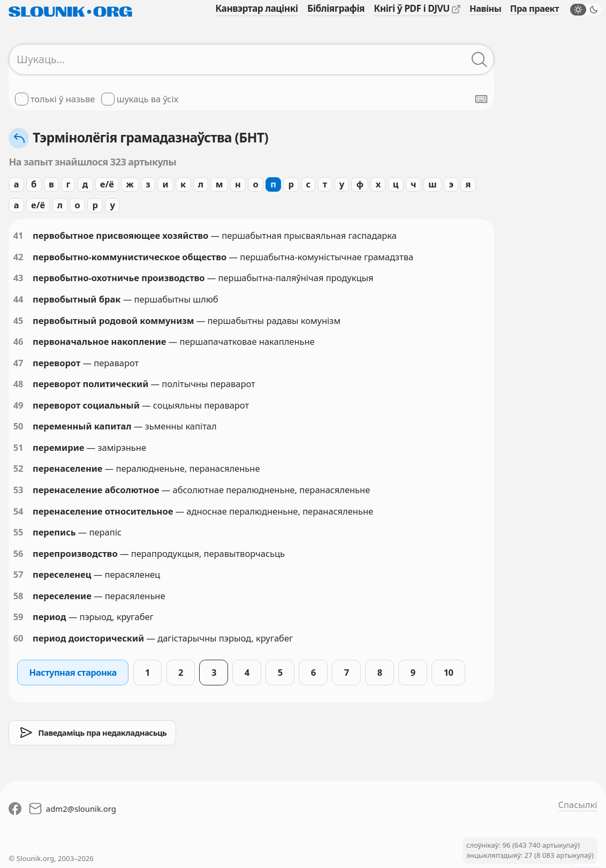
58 (18, 596)
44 (18, 299)
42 (18, 257)
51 (18, 447)
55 (18, 532)
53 (18, 490)
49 (18, 405)
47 (18, 363)
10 (449, 672)
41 (18, 235)
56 (18, 553)
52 (18, 468)
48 (18, 384)
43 (18, 278)
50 (18, 426)
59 (18, 617)
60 (18, 638)
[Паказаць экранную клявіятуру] (481, 99)
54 (18, 511)
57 (18, 574)
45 (18, 320)
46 (18, 341)
